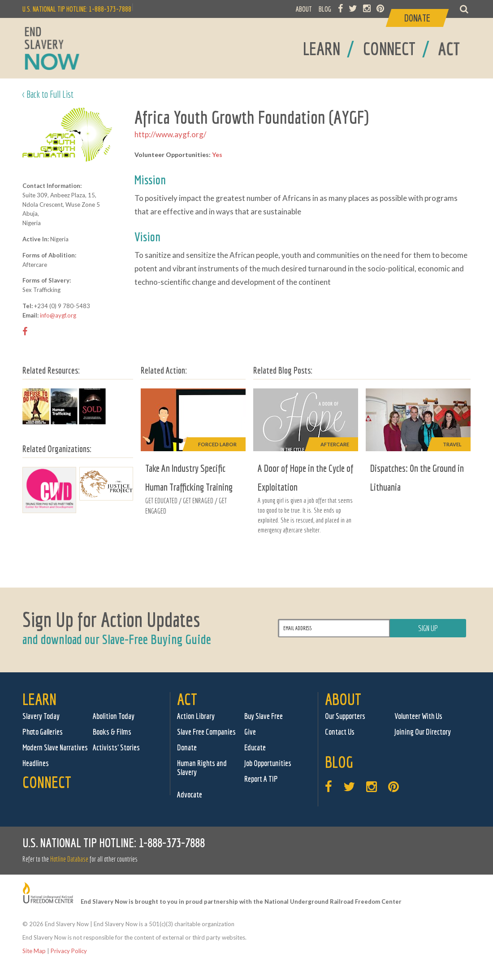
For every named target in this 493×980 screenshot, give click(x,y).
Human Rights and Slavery (202, 768)
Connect (47, 782)
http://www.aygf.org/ (170, 134)
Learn (39, 699)
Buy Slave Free (264, 716)
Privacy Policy (69, 951)
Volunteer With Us (418, 716)
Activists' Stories (116, 747)
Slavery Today (41, 716)
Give (250, 732)
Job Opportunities (268, 763)
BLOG (325, 9)
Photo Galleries (43, 732)
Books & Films (112, 732)
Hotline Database (69, 859)
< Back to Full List (48, 94)
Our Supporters (345, 716)
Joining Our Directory (423, 732)
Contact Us (340, 732)
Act (187, 699)
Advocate (190, 795)
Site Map (34, 951)
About (343, 699)
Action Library (196, 716)
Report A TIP (261, 779)
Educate (255, 747)
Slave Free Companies (206, 732)
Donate (187, 747)
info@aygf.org (58, 315)
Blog (339, 762)
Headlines (36, 763)
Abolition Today (114, 716)
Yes (217, 155)
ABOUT (304, 9)
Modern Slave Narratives (55, 747)
